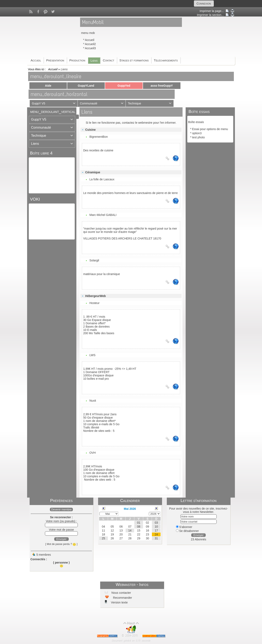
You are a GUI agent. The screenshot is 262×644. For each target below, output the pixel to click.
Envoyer (61, 539)
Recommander (122, 598)
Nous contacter (121, 593)
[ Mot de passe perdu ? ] (61, 544)
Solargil (94, 260)
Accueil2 (90, 44)
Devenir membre (61, 509)
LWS (92, 355)
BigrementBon (99, 137)
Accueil (90, 40)
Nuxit (93, 401)
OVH (93, 453)
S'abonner (184, 527)
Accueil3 (90, 48)
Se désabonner (187, 531)
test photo (198, 137)
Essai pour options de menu (210, 129)
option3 (197, 133)
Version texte (119, 602)
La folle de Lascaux (102, 179)
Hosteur (94, 303)
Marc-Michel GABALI (103, 215)
